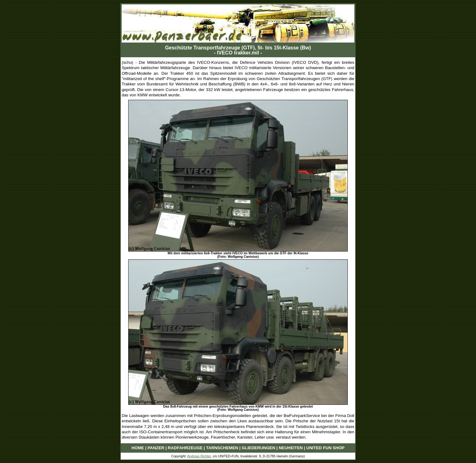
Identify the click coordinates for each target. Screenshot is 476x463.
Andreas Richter (199, 456)
